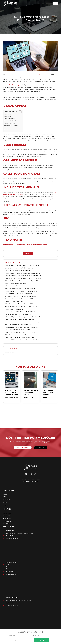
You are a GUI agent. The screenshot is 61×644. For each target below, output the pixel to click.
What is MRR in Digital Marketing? (15, 286)
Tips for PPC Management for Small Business (19, 271)
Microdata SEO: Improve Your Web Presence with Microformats (24, 340)
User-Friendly (8, 116)
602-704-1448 (9, 603)
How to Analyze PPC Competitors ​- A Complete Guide (21, 291)
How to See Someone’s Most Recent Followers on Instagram (23, 322)
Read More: (7, 130)
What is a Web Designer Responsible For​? (18, 283)
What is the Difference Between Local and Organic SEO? (22, 281)
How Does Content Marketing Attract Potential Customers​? (23, 278)
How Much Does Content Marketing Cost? (18, 301)
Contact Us (41, 448)
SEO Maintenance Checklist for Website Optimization (21, 296)
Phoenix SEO (7, 516)
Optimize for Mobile (9, 119)
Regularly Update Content (11, 125)
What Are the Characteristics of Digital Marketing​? (20, 289)
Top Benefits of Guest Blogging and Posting (19, 294)
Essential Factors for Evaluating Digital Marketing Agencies (23, 276)
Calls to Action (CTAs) (10, 121)
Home (5, 494)
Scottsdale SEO (8, 513)
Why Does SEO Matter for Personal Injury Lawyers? (21, 332)
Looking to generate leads (33, 75)
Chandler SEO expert (15, 85)
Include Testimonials (10, 123)
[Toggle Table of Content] (19, 112)
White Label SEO (8, 521)
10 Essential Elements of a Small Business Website (20, 299)
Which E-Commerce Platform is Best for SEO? (19, 304)
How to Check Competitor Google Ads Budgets (19, 337)
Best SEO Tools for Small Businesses (14, 248)
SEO (5, 128)
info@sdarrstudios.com (12, 539)
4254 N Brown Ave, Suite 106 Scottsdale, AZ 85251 (19, 600)
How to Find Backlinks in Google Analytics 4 (18, 330)
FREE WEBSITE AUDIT (23, 448)
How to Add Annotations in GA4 (15, 309)
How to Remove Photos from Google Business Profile (21, 312)
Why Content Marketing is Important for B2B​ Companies (22, 265)
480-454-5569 (9, 571)
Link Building (7, 524)
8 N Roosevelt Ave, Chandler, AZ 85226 (11, 567)
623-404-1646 (9, 536)
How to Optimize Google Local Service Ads (18, 325)
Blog (5, 505)
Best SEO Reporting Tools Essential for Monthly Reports (22, 307)
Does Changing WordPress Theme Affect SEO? (19, 314)
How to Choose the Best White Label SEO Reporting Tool (22, 273)
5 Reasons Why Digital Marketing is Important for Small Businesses (25, 317)
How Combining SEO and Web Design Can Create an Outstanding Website (25, 245)
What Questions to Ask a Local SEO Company (19, 335)
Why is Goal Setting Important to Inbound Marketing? (21, 327)
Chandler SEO (7, 518)
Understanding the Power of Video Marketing (19, 268)
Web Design (7, 500)
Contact (6, 502)
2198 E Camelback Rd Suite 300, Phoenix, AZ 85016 (19, 533)
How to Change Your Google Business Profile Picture (21, 319)
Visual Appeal (8, 114)
